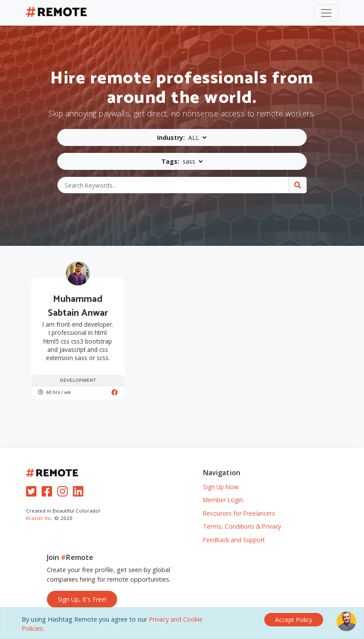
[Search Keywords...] (173, 185)
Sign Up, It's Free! (82, 599)
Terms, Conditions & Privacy (242, 526)
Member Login (223, 500)
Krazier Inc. (39, 518)
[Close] (294, 620)
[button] (182, 137)
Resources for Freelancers (239, 513)
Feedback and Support (234, 540)
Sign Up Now (221, 487)
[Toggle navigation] (326, 13)
